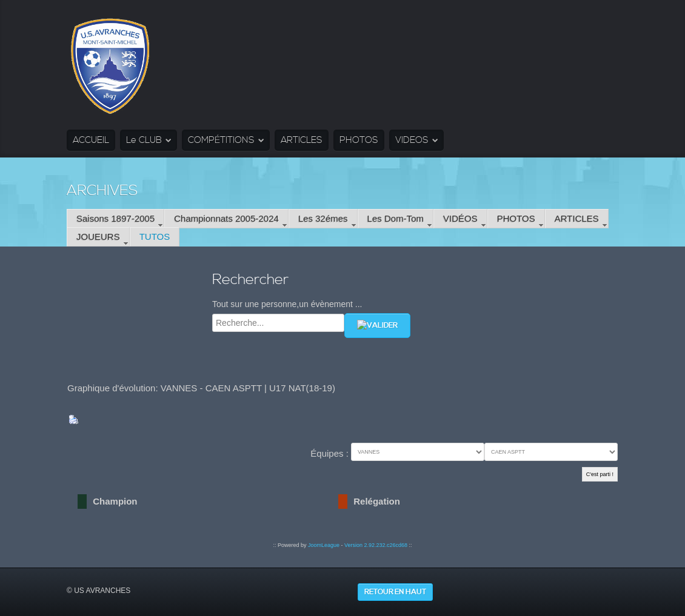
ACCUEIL (91, 140)
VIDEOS (412, 140)
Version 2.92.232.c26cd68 (376, 545)
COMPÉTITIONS (221, 140)
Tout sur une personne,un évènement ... (287, 304)
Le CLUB (144, 140)
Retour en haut (395, 592)
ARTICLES (302, 140)
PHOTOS (359, 140)
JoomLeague (324, 545)
